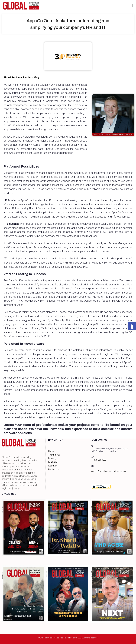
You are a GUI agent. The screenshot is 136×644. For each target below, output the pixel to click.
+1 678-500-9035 (99, 460)
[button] (132, 326)
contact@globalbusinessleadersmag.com (109, 471)
